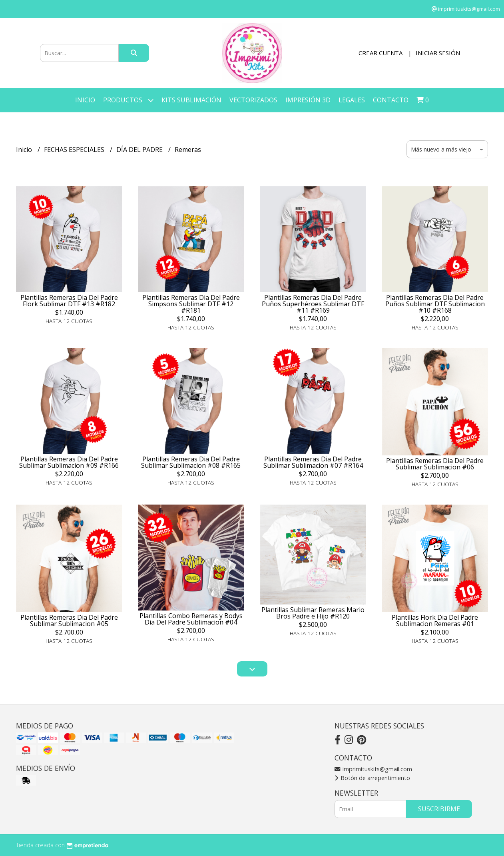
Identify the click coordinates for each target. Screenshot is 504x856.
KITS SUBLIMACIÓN (191, 100)
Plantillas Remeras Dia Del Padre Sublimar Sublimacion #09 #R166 (69, 462)
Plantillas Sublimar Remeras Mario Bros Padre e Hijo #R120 (313, 613)
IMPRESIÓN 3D (308, 100)
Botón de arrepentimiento (372, 778)
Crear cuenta (380, 53)
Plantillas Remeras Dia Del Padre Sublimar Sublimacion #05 (69, 621)
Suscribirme (439, 809)
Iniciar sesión (438, 53)
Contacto (391, 100)
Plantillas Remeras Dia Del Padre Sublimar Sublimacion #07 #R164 (313, 462)
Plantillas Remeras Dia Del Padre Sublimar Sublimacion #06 (435, 464)
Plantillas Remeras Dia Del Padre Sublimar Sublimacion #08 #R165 (191, 462)
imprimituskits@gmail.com (373, 769)
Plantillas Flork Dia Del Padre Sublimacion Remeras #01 (435, 621)
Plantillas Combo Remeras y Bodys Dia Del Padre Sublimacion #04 (191, 619)
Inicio (85, 100)
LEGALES (352, 100)
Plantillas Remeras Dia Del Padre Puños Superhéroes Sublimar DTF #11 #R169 (313, 304)
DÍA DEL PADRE (140, 150)
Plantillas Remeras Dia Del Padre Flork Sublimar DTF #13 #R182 (69, 301)
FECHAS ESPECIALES (75, 150)
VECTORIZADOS (253, 100)
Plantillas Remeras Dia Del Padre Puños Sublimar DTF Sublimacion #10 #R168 (435, 304)
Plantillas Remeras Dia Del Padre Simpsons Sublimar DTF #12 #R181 (191, 304)
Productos (128, 100)
